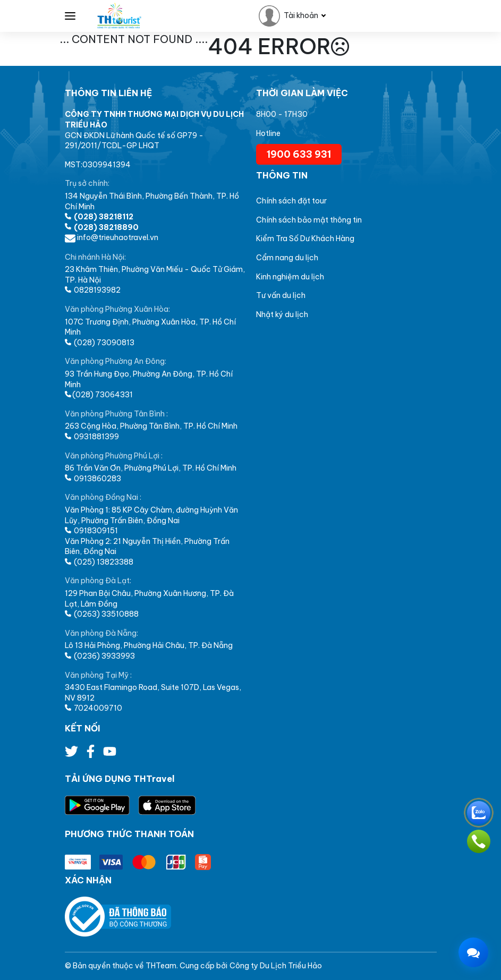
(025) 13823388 (99, 562)
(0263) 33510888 (102, 614)
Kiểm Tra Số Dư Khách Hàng (305, 238)
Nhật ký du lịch (282, 314)
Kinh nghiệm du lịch (290, 277)
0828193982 (93, 290)
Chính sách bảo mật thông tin (309, 220)
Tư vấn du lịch (281, 295)
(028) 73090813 (100, 343)
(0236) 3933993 (100, 656)
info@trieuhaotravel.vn (112, 237)
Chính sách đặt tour (291, 201)
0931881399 (92, 437)
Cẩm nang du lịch (287, 258)
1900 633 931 (299, 154)
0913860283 (93, 479)
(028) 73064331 (99, 395)
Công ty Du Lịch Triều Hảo (276, 966)
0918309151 (91, 531)
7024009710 (94, 708)
